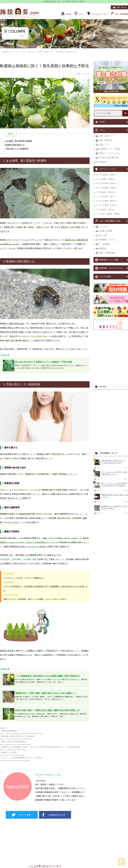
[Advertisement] (45, 840)
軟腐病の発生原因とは (15, 145)
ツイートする (24, 815)
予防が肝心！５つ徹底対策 (17, 149)
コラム (18, 52)
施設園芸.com (8, 52)
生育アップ (100, 468)
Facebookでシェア (57, 815)
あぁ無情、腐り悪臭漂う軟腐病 (19, 141)
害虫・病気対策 (28, 52)
